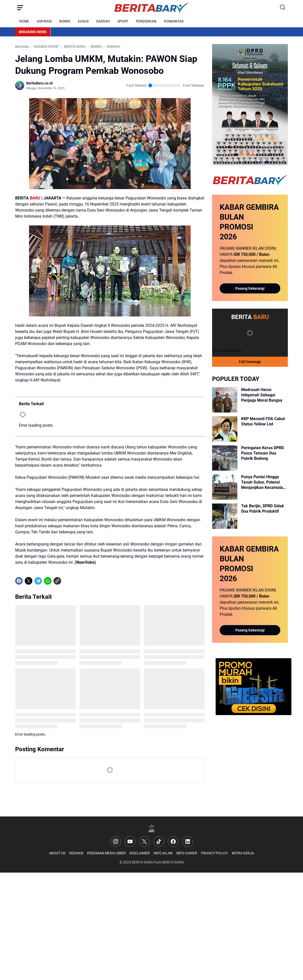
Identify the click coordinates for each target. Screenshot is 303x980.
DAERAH (103, 21)
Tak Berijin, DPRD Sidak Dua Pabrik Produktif (263, 509)
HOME (24, 21)
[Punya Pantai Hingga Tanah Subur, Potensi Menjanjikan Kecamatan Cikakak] (225, 487)
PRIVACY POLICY (214, 853)
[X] (29, 581)
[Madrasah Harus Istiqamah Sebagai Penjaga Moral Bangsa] (225, 400)
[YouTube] (130, 841)
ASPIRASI (44, 21)
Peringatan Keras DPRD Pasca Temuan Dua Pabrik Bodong (262, 453)
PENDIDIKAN (146, 21)
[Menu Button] (20, 8)
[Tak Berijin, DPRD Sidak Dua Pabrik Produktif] (225, 516)
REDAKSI (76, 853)
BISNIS (65, 21)
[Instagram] (116, 841)
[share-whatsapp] (67, 581)
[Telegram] (38, 581)
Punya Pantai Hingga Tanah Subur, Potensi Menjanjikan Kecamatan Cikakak (263, 482)
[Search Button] (283, 8)
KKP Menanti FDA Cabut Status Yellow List (263, 421)
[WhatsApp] (48, 581)
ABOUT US (57, 853)
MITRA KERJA (243, 853)
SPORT (123, 21)
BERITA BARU (143, 862)
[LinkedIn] (188, 841)
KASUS (83, 21)
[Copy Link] (57, 581)
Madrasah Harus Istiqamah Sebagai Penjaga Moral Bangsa (262, 395)
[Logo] (152, 828)
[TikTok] (159, 841)
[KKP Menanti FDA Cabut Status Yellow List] (225, 429)
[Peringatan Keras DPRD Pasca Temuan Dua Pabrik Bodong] (225, 458)
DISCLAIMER (140, 853)
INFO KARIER (187, 853)
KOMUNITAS (174, 21)
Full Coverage (250, 362)
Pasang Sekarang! (250, 288)
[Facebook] (19, 581)
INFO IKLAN (163, 853)
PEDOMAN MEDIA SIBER (106, 853)
